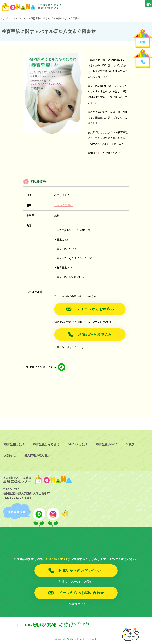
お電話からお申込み (95, 335)
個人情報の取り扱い (37, 456)
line (39, 515)
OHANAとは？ (78, 445)
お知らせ (10, 456)
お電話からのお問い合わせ (81, 571)
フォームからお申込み (95, 309)
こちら (99, 153)
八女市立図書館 (64, 205)
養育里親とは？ (14, 445)
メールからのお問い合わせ (81, 593)
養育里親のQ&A (107, 445)
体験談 (130, 445)
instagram (53, 515)
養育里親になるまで (46, 445)
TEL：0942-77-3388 (17, 498)
